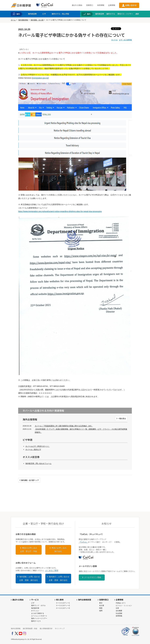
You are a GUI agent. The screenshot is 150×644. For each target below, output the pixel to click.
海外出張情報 (16, 629)
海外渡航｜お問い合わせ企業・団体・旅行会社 (30, 578)
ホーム (13, 20)
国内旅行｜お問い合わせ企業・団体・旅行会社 (59, 578)
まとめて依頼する (38, 613)
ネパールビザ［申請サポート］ (38, 446)
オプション (35, 611)
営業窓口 (90, 5)
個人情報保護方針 (46, 629)
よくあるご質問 (52, 570)
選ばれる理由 (77, 5)
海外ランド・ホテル (38, 605)
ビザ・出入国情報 (125, 40)
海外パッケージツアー (39, 618)
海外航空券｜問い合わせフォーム (38, 463)
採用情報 (101, 5)
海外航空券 (35, 608)
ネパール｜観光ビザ (33, 449)
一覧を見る (122, 418)
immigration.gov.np (40, 78)
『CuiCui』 (83, 542)
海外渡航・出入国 (37, 20)
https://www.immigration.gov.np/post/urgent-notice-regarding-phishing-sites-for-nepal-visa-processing (60, 211)
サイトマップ (60, 629)
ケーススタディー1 (63, 603)
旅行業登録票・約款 (30, 629)
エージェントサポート (39, 616)
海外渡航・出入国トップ (30, 480)
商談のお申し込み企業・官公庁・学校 (29, 550)
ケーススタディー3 (63, 608)
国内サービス (36, 621)
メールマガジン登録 (93, 577)
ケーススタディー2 (63, 605)
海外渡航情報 (23, 20)
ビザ (33, 603)
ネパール (114, 40)
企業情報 (112, 5)
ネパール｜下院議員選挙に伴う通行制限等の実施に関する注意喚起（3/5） (64, 426)
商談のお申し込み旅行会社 (59, 550)
